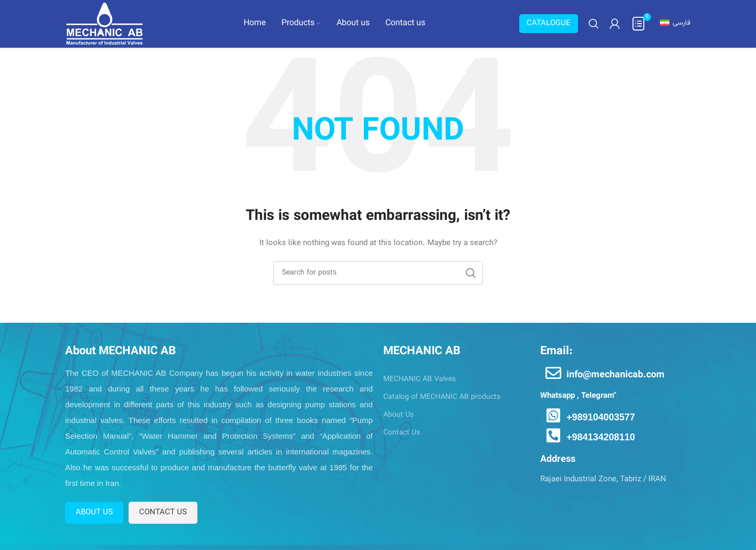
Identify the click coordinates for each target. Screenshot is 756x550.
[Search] (594, 24)
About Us (398, 415)
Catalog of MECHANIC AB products (442, 397)
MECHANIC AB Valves (419, 379)
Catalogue (549, 23)
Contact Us (402, 433)
